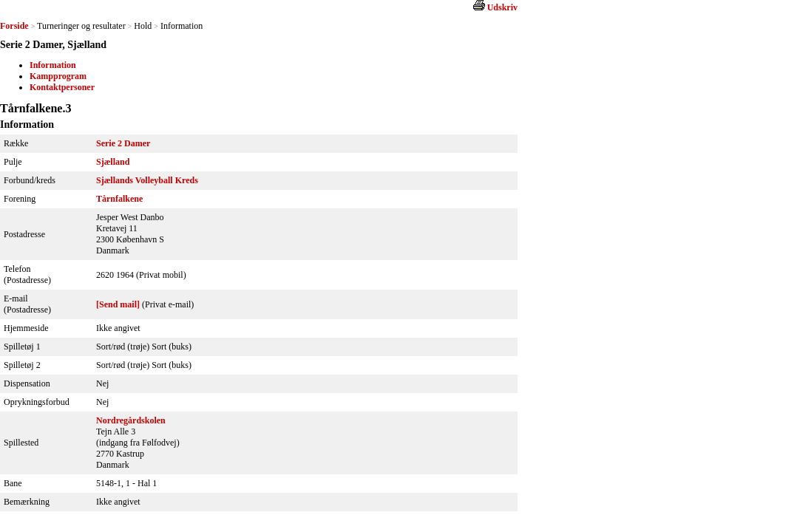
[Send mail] (118, 304)
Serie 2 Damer (123, 143)
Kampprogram (58, 76)
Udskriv (502, 7)
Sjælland (113, 162)
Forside (14, 26)
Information (53, 65)
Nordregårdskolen (131, 420)
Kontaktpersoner (62, 87)
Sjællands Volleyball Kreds (147, 180)
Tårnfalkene (119, 199)
